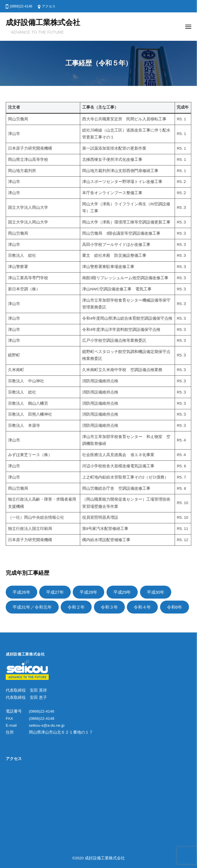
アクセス (49, 6)
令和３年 (109, 607)
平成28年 (88, 592)
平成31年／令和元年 (32, 607)
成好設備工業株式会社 (43, 22)
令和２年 (76, 607)
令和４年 (142, 607)
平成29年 (122, 592)
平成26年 (21, 592)
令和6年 (175, 607)
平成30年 (156, 592)
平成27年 (55, 592)
